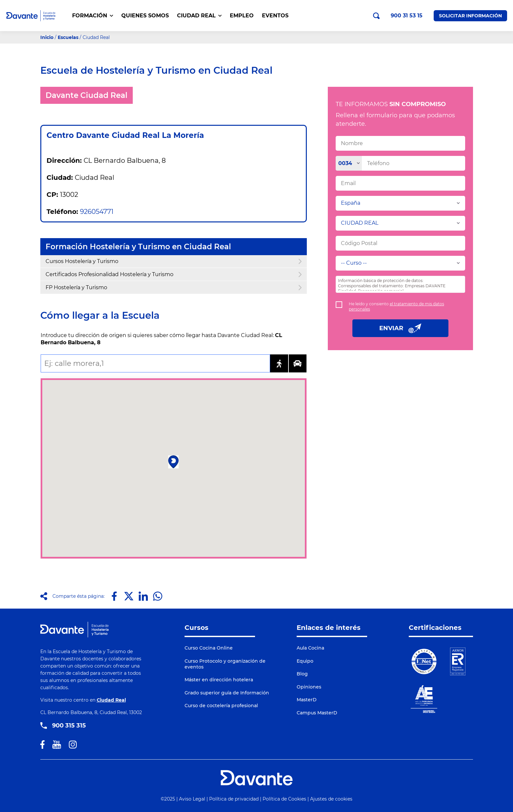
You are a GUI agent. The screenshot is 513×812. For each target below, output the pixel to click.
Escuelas (68, 37)
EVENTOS (275, 16)
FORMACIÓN (93, 16)
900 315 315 (69, 726)
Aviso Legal (192, 799)
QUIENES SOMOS (145, 16)
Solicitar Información (470, 16)
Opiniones (309, 687)
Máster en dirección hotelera (219, 680)
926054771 (97, 212)
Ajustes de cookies (331, 799)
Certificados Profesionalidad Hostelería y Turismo (174, 274)
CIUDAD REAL (199, 16)
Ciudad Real (111, 700)
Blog (302, 674)
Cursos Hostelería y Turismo (174, 261)
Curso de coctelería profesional (221, 706)
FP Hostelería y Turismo (174, 287)
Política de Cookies (284, 799)
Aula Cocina (310, 648)
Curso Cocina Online (209, 648)
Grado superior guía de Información (227, 693)
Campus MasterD (317, 713)
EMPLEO (242, 16)
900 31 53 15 (407, 16)
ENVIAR (400, 328)
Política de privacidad (234, 799)
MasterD (307, 700)
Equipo (305, 661)
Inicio (47, 37)
